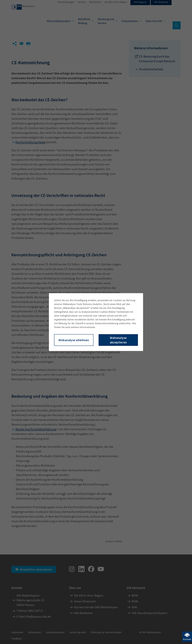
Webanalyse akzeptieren (118, 340)
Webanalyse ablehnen (74, 340)
